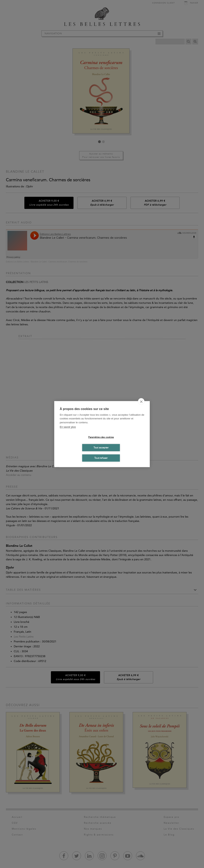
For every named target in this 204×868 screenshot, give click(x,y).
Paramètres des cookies (101, 437)
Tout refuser (101, 458)
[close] (141, 401)
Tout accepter (101, 448)
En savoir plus (68, 427)
